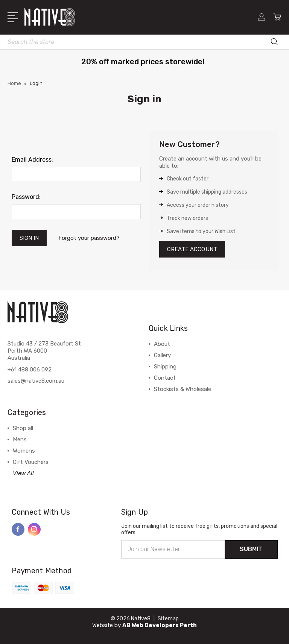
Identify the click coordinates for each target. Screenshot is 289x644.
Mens (20, 439)
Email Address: (32, 160)
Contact (165, 378)
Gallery (162, 355)
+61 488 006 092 (30, 370)
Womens (24, 451)
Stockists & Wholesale (183, 389)
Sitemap (168, 619)
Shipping (165, 367)
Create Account (192, 249)
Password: (26, 197)
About (162, 344)
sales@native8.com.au (36, 381)
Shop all (23, 428)
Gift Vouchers (31, 462)
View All (23, 473)
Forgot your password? (89, 238)
